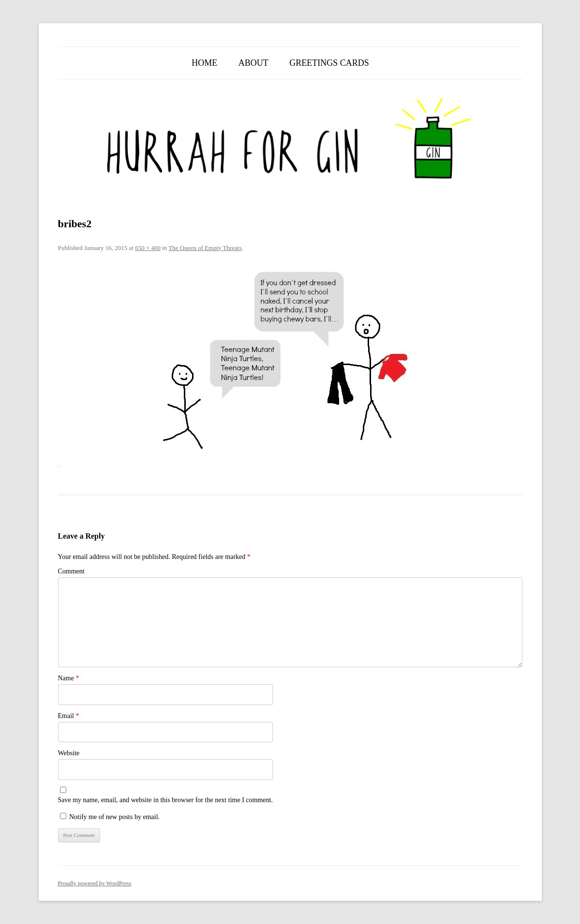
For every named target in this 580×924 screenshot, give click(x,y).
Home (204, 63)
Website (69, 753)
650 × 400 (148, 248)
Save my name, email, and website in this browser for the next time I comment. (165, 800)
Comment (71, 571)
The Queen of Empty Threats (205, 248)
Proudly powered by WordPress (95, 883)
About (253, 63)
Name (69, 678)
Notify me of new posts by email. (114, 817)
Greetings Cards (329, 63)
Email (69, 716)
